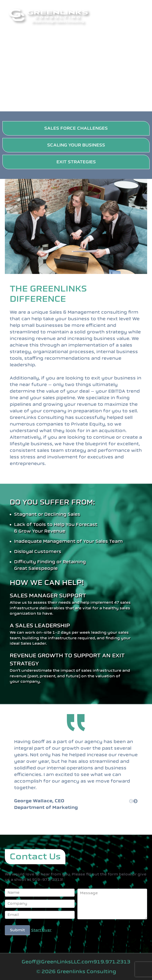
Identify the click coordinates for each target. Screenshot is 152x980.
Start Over (41, 930)
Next (135, 801)
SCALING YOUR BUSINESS (76, 145)
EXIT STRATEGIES (76, 162)
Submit (17, 930)
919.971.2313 (112, 962)
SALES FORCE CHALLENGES (76, 128)
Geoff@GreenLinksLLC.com (58, 962)
